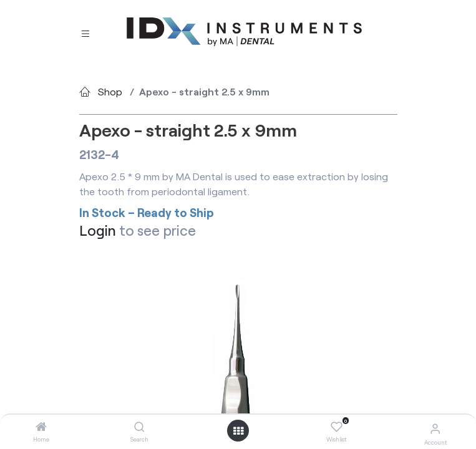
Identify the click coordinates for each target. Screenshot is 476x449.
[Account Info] (435, 428)
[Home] (41, 427)
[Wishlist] (337, 427)
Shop (110, 91)
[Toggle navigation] (85, 33)
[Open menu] (238, 431)
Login (98, 230)
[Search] (139, 427)
